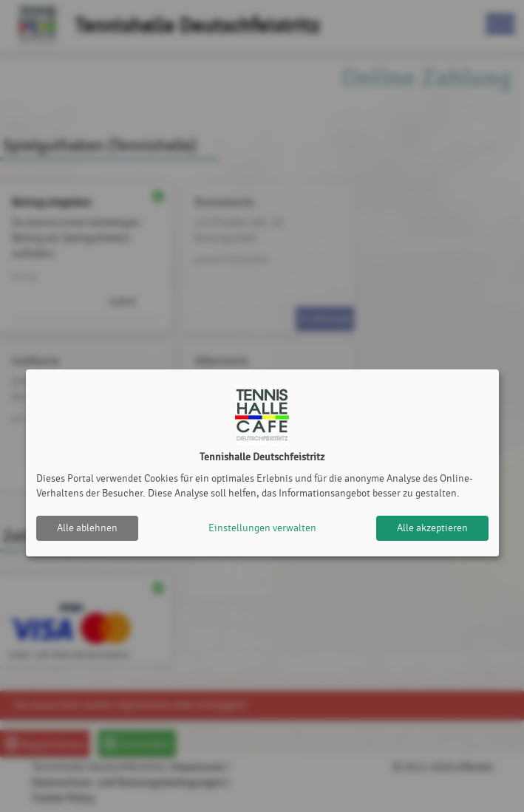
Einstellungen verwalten (262, 528)
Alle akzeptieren (432, 528)
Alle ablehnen (87, 528)
